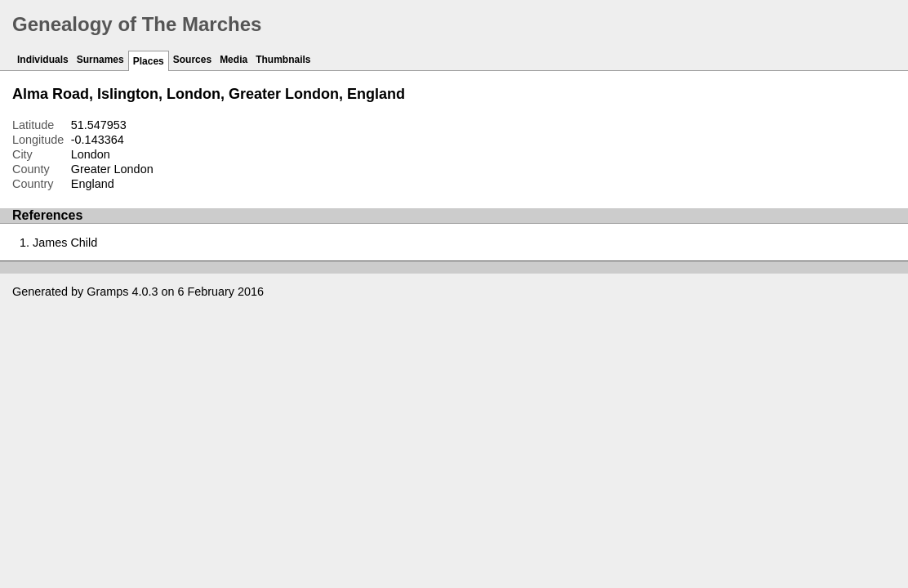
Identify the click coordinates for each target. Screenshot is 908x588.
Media (234, 60)
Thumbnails (283, 60)
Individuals (43, 60)
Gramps (107, 292)
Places (149, 61)
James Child (65, 243)
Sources (192, 60)
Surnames (100, 60)
